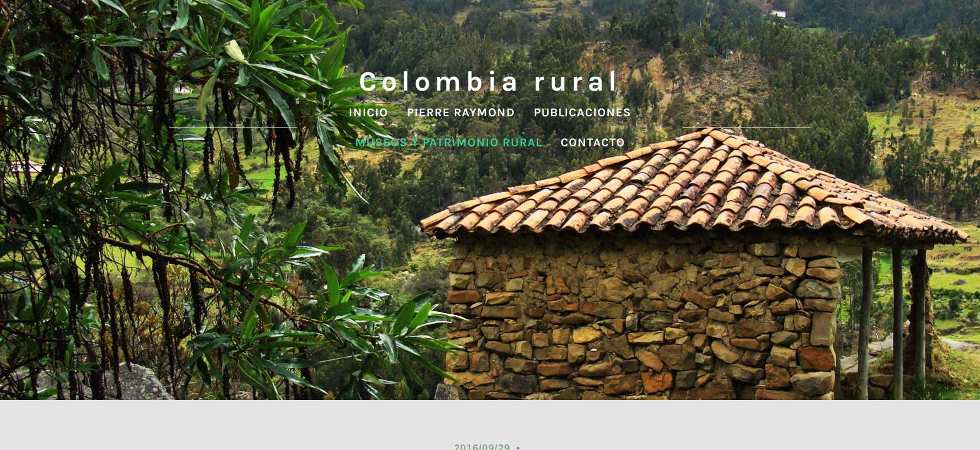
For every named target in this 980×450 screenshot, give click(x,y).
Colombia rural (490, 81)
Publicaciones (582, 112)
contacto (593, 142)
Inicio (368, 112)
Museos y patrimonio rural (448, 142)
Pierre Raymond (461, 112)
